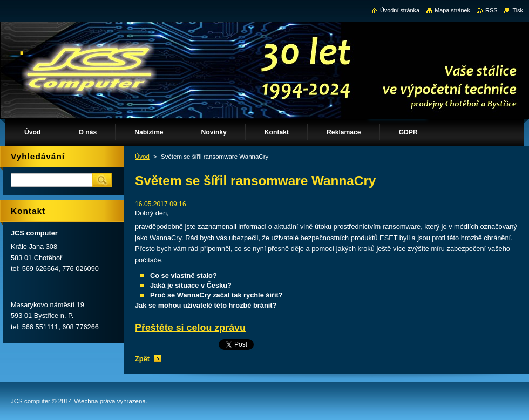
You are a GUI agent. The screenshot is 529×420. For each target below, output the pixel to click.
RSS (491, 10)
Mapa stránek (452, 10)
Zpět (142, 359)
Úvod (142, 157)
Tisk (518, 10)
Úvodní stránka (400, 10)
